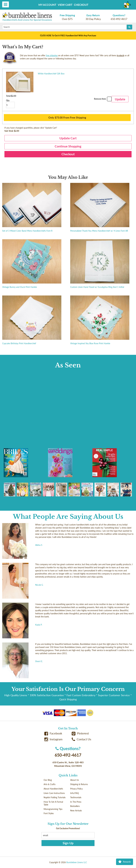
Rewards (125, 862)
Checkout (81, 5)
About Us (75, 780)
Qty (10, 104)
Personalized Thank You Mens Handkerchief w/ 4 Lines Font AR (99, 231)
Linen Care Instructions (54, 793)
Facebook (53, 733)
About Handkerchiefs (53, 789)
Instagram (53, 739)
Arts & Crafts (50, 784)
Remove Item (103, 99)
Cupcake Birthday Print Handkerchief (19, 343)
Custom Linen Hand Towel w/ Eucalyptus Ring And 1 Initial (97, 287)
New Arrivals (76, 811)
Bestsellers (75, 806)
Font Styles (49, 813)
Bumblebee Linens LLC (77, 862)
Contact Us (81, 739)
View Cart (65, 5)
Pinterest (80, 733)
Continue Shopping (68, 146)
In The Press (76, 802)
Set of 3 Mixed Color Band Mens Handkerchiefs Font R (27, 231)
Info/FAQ (75, 793)
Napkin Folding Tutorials (55, 797)
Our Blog (48, 780)
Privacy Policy (76, 789)
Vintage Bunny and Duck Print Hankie (20, 287)
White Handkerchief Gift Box (51, 74)
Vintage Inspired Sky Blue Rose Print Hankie (90, 343)
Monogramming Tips (53, 809)
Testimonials (76, 797)
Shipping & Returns (79, 784)
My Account (47, 5)
